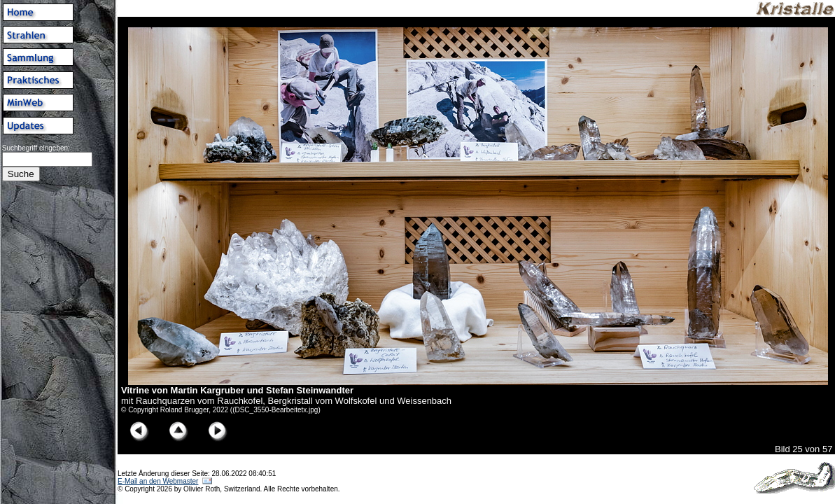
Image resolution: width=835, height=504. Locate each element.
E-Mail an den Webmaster (158, 481)
